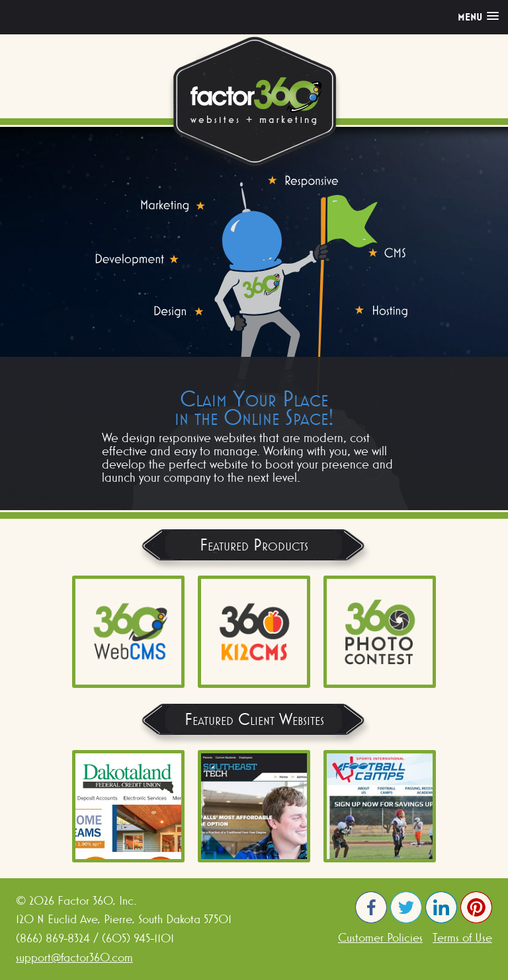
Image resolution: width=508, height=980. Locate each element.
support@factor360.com (74, 957)
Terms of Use (462, 937)
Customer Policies (380, 937)
